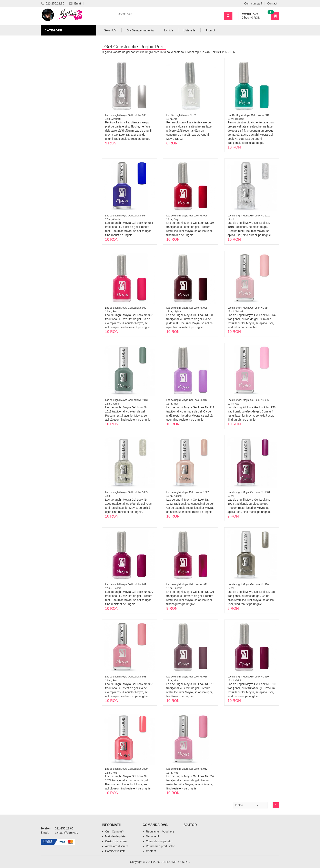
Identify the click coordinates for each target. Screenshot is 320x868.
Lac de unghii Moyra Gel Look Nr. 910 (248, 677)
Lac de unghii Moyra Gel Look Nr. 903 (126, 308)
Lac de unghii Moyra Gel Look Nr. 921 (187, 584)
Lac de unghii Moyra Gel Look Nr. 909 (126, 584)
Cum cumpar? (253, 3)
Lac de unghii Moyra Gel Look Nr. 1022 (188, 492)
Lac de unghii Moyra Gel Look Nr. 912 (187, 400)
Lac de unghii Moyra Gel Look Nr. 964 (126, 216)
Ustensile (189, 30)
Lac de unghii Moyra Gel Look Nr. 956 (248, 400)
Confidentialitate (115, 851)
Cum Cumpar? (114, 831)
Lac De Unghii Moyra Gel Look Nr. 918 (248, 115)
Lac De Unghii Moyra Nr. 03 (181, 115)
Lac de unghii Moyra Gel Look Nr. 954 (248, 308)
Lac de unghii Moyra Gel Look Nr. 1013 (126, 400)
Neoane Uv (153, 836)
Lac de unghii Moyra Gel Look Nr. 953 (126, 677)
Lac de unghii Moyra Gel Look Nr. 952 (187, 769)
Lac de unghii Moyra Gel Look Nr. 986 (248, 584)
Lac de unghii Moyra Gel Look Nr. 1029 (126, 769)
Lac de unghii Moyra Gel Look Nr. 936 (126, 115)
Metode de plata (115, 836)
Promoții (211, 30)
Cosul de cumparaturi (159, 841)
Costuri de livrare (116, 841)
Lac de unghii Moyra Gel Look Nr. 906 (187, 216)
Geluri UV (110, 30)
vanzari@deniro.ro (67, 833)
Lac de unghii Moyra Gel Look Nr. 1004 (249, 492)
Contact (272, 3)
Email (75, 3)
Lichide (169, 30)
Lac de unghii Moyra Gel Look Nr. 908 (187, 308)
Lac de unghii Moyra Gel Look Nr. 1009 (126, 492)
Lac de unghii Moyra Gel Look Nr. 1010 (249, 216)
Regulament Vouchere (160, 831)
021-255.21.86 (52, 3)
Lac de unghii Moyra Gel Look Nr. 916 (187, 677)
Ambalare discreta (117, 846)
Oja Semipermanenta (140, 30)
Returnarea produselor (160, 846)
